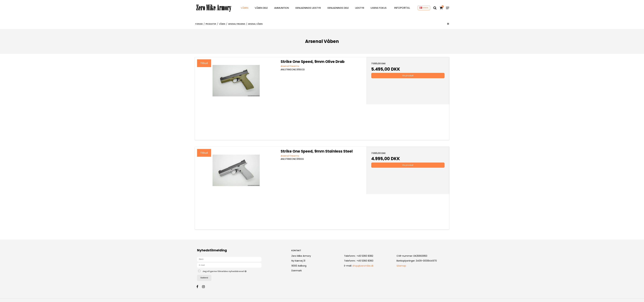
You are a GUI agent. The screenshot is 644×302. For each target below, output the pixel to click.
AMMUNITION (282, 8)
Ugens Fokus (379, 8)
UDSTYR (360, 8)
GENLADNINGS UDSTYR (308, 8)
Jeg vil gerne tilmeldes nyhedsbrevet (236, 271)
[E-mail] (229, 265)
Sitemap (401, 266)
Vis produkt (408, 76)
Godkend (204, 278)
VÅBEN (244, 8)
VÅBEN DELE (261, 8)
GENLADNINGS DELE (338, 8)
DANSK (424, 8)
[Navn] (229, 259)
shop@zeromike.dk (363, 266)
